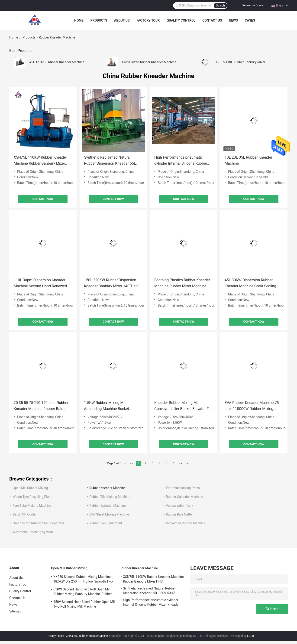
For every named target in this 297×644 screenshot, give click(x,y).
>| (187, 463)
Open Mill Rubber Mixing (30, 488)
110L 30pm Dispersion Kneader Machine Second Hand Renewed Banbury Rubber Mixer (40, 284)
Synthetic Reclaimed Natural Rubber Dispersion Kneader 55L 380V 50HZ (110, 161)
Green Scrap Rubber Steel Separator (39, 523)
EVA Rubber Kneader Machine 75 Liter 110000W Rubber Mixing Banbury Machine (252, 406)
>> (180, 463)
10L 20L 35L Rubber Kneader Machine (248, 160)
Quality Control (181, 20)
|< (125, 463)
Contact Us (212, 20)
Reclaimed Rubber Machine (186, 523)
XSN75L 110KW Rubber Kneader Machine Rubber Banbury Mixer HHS (40, 161)
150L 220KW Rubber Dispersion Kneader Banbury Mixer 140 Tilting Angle (112, 284)
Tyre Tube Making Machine (32, 506)
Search (220, 6)
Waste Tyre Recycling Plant (32, 497)
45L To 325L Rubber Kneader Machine (57, 62)
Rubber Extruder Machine (108, 506)
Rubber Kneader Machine (107, 488)
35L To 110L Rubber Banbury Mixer (240, 62)
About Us (122, 20)
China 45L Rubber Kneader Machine (88, 636)
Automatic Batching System (33, 532)
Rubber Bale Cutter (179, 514)
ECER (250, 636)
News (233, 20)
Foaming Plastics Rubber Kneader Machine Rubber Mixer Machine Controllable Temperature (182, 284)
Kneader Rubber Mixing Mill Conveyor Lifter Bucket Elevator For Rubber (183, 406)
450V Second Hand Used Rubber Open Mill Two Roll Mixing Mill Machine (84, 604)
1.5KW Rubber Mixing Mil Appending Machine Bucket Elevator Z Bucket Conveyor (107, 406)
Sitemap (15, 611)
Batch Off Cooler (25, 514)
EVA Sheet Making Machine (109, 514)
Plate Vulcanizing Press (183, 488)
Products (99, 20)
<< (132, 463)
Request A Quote (253, 5)
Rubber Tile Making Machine (110, 497)
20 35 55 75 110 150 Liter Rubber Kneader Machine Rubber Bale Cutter (41, 406)
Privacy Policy (55, 636)
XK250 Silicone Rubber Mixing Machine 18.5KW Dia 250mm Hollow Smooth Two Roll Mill (83, 580)
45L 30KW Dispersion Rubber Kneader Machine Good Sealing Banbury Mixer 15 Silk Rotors (250, 284)
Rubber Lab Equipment (106, 523)
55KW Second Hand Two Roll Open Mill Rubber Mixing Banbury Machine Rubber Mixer (83, 592)
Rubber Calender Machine (184, 497)
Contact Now (43, 199)
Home (79, 20)
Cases (250, 20)
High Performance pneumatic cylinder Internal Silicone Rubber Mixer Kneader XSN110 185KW (181, 161)
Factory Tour (148, 20)
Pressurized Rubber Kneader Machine (149, 62)
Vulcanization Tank (179, 506)
